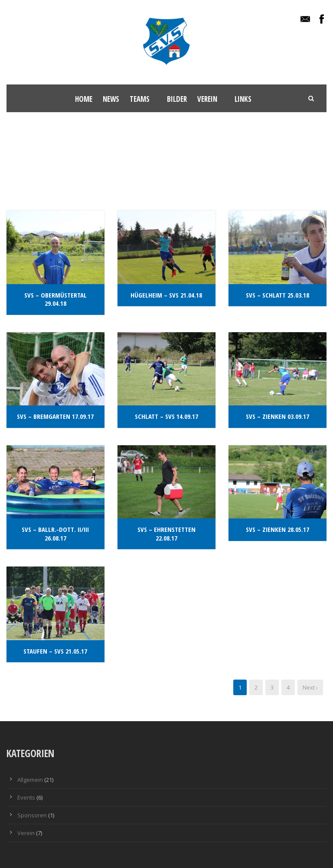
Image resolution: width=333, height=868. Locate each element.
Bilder (177, 99)
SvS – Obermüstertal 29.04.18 (55, 299)
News (111, 99)
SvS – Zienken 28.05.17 (277, 529)
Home (84, 99)
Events (26, 797)
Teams (140, 99)
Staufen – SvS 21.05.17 (55, 651)
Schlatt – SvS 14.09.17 (166, 416)
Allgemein (30, 780)
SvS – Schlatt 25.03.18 (277, 295)
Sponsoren (32, 815)
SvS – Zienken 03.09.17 (277, 416)
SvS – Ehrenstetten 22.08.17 (166, 534)
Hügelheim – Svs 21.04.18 (166, 295)
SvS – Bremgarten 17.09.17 (55, 416)
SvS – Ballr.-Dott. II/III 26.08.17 (55, 534)
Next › (310, 687)
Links (243, 99)
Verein (207, 99)
